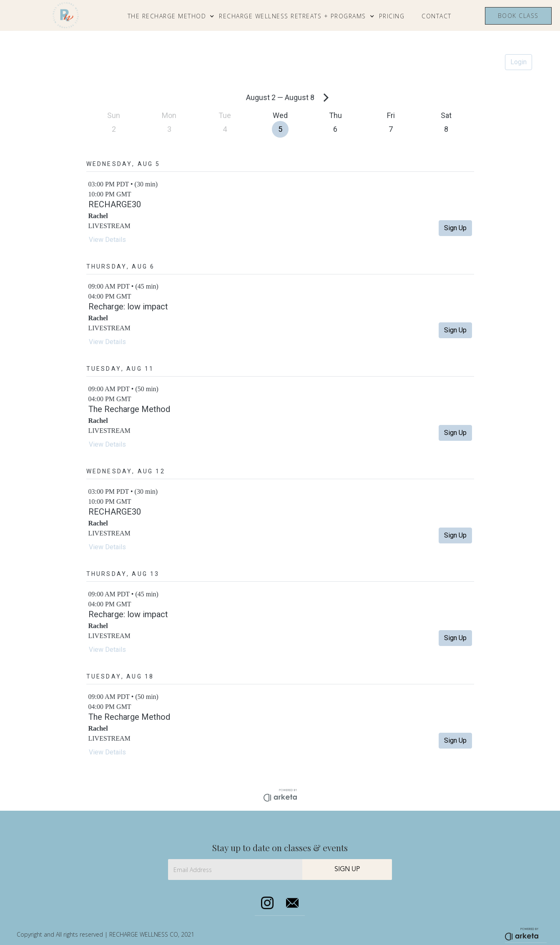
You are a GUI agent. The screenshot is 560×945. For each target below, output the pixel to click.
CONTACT (437, 16)
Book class (518, 16)
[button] (171, 16)
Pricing (392, 16)
